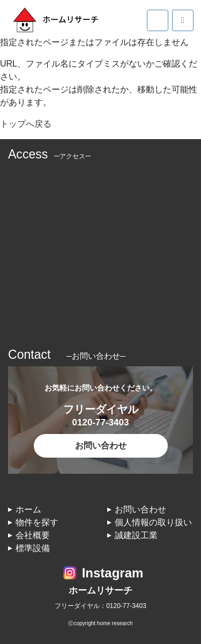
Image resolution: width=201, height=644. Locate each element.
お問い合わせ (101, 446)
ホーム (28, 509)
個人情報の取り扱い (153, 522)
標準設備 (33, 548)
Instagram (113, 573)
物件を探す (37, 522)
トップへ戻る (26, 124)
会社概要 (33, 535)
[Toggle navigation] (158, 20)
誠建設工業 (136, 535)
